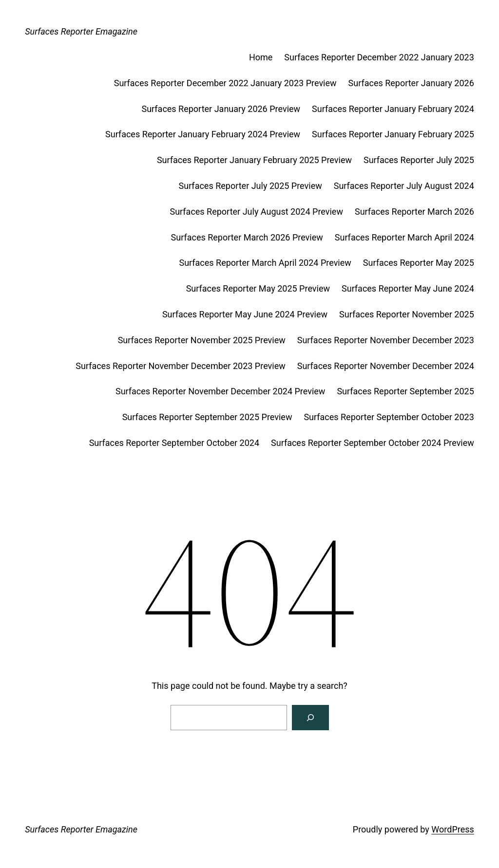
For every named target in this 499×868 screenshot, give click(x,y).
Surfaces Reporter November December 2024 (386, 366)
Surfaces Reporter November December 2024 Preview (220, 391)
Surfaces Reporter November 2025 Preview (202, 340)
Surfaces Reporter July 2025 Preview (250, 186)
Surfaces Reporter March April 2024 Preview (265, 263)
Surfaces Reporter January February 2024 (393, 109)
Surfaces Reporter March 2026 (414, 212)
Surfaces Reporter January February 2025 (393, 134)
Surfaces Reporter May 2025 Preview (258, 288)
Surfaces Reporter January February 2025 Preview (254, 160)
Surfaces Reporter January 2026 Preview (221, 109)
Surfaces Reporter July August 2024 (404, 186)
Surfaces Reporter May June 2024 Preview (245, 314)
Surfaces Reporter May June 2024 (408, 288)
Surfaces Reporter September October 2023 (389, 417)
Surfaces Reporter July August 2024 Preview (257, 212)
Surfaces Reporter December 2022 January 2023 (379, 57)
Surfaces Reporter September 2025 (405, 391)
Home (261, 57)
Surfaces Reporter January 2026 (411, 83)
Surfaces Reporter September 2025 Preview (207, 417)
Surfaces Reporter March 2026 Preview (247, 237)
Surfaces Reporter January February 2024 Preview (203, 134)
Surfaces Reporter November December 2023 (386, 340)
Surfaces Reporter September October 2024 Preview (373, 443)
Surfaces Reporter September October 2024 (174, 443)
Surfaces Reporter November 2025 (407, 314)
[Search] (310, 718)
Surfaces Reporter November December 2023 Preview (180, 366)
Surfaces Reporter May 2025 (419, 263)
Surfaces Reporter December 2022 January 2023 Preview (225, 83)
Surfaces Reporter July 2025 (419, 160)
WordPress (452, 829)
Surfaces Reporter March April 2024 (404, 237)
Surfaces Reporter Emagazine (81, 31)
